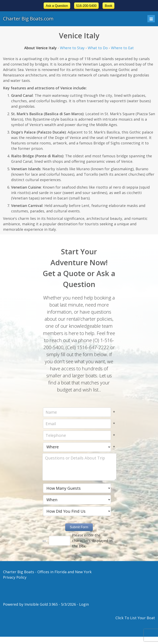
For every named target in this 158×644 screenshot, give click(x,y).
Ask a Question (57, 6)
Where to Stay (72, 48)
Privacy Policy (15, 577)
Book (108, 6)
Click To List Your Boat (135, 618)
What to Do (98, 48)
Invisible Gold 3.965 (42, 604)
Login (84, 604)
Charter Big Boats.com (28, 18)
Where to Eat (122, 48)
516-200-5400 (86, 6)
